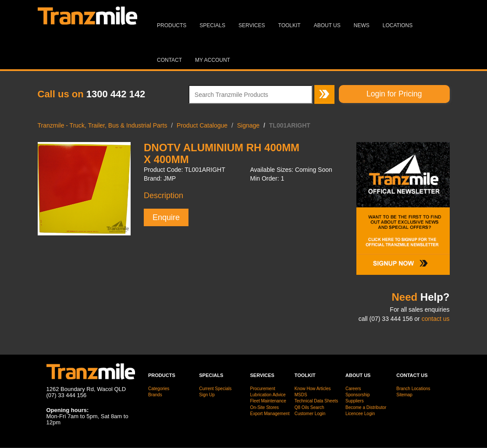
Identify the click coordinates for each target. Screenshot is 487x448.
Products (172, 25)
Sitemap (404, 395)
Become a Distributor (366, 407)
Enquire (166, 217)
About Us (327, 25)
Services (252, 25)
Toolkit (290, 25)
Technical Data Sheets (316, 401)
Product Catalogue (202, 125)
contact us (436, 319)
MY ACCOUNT (213, 60)
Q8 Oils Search (309, 407)
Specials (212, 25)
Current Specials (215, 389)
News (362, 25)
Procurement (263, 389)
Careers (353, 389)
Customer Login (310, 414)
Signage (248, 125)
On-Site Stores (265, 407)
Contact (169, 60)
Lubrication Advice (268, 395)
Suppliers (355, 401)
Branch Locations (413, 389)
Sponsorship (358, 395)
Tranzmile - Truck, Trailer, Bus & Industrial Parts (103, 125)
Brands (155, 395)
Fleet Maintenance (268, 401)
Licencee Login (360, 414)
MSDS (301, 395)
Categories (159, 389)
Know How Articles (313, 389)
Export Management (270, 414)
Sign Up (207, 395)
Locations (398, 25)
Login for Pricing (394, 94)
